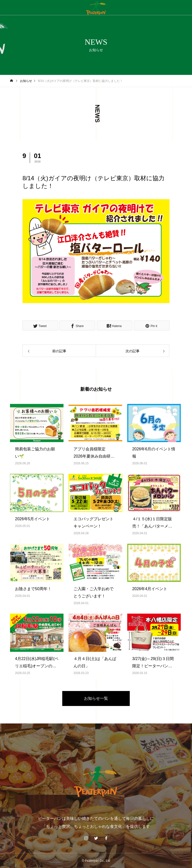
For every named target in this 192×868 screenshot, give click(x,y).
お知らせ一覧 (96, 698)
